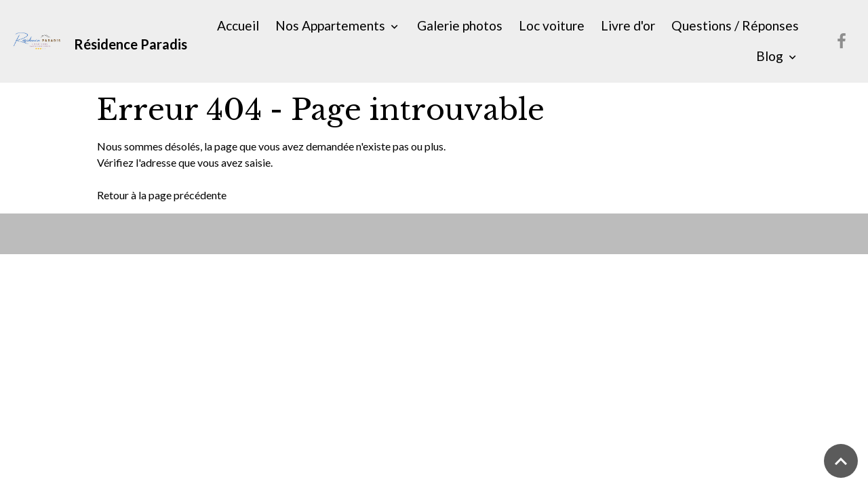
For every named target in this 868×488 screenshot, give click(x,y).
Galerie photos (460, 25)
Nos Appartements (332, 25)
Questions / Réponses (735, 25)
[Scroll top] (841, 461)
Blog (771, 56)
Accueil (238, 25)
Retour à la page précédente (162, 195)
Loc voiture (552, 25)
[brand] (97, 41)
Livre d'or (628, 25)
